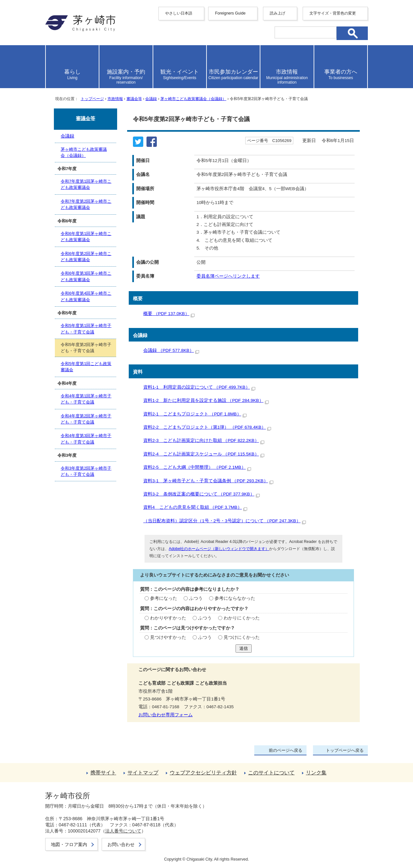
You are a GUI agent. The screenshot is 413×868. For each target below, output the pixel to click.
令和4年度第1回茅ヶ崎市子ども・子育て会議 (86, 399)
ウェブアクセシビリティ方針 (203, 773)
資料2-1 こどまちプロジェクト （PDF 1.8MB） (195, 414)
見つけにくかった (242, 637)
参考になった (164, 598)
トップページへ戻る (345, 750)
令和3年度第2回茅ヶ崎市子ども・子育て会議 (86, 471)
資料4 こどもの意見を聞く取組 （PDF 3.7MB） (195, 507)
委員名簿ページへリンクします (228, 276)
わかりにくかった (242, 618)
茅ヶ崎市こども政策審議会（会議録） (193, 99)
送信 (244, 648)
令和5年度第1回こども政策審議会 (86, 367)
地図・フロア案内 (69, 844)
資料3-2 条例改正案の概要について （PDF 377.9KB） (201, 494)
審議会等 (134, 99)
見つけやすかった (168, 637)
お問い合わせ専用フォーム (166, 715)
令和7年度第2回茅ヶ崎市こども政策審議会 (86, 204)
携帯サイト (103, 773)
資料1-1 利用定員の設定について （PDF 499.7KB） (199, 387)
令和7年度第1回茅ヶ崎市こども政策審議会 (86, 184)
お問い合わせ (121, 844)
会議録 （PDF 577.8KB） (171, 350)
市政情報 (115, 99)
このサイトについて (271, 773)
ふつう (196, 598)
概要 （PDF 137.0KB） (169, 314)
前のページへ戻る (286, 750)
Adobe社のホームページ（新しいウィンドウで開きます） (219, 549)
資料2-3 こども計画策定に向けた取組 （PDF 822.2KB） (204, 440)
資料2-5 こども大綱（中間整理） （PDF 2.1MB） (197, 467)
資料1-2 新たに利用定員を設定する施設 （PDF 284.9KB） (206, 400)
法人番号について (123, 831)
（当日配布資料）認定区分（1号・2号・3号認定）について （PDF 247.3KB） (225, 521)
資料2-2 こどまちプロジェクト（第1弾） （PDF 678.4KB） (207, 427)
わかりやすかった (168, 618)
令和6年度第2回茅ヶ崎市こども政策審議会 (86, 257)
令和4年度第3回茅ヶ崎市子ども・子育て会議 (86, 439)
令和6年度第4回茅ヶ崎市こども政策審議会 (86, 296)
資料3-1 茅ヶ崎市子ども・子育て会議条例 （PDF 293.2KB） (208, 481)
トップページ (92, 99)
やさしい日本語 (179, 13)
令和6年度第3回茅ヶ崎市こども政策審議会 (86, 276)
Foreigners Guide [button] (230, 13)
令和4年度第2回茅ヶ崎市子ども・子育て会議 (86, 419)
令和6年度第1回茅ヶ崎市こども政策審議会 (86, 237)
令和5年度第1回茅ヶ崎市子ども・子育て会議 (86, 329)
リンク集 (316, 773)
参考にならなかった (235, 598)
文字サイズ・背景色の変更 (333, 13)
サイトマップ (143, 773)
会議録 (151, 99)
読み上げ (277, 13)
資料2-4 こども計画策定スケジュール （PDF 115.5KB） (204, 454)
